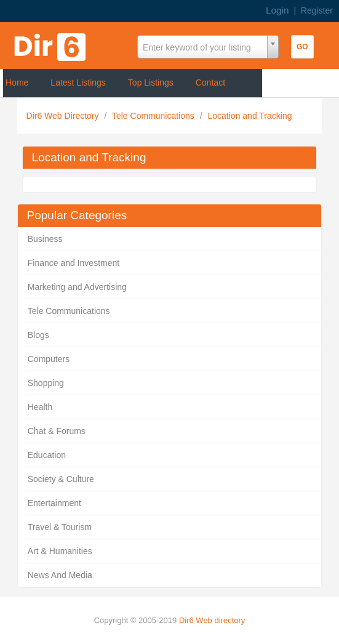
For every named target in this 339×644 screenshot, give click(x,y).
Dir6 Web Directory (64, 116)
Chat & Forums (57, 431)
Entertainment (54, 503)
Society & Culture (61, 479)
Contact (210, 83)
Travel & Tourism (60, 527)
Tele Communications (154, 116)
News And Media (60, 575)
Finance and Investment (74, 263)
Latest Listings (78, 83)
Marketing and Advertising (77, 287)
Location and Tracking (249, 116)
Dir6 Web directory (212, 620)
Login (277, 10)
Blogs (38, 335)
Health (40, 407)
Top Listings (151, 83)
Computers (49, 359)
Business (45, 239)
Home (17, 83)
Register (317, 10)
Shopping (46, 383)
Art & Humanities (60, 551)
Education (47, 455)
